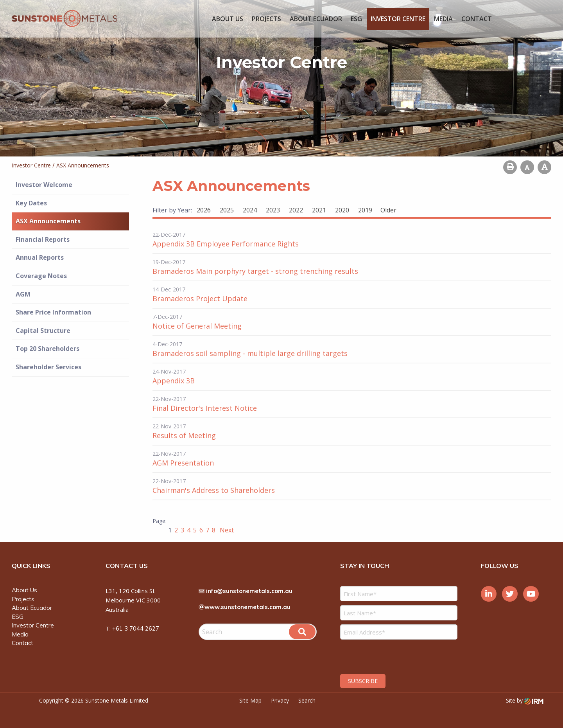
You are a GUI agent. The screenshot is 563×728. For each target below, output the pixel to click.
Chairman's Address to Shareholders (214, 490)
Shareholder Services (48, 367)
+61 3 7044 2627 (136, 628)
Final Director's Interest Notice (205, 408)
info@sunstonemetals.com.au (249, 591)
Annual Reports (40, 257)
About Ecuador (316, 19)
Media (443, 19)
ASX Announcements (48, 221)
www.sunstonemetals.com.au (247, 607)
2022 (296, 210)
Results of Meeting (184, 435)
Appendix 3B (174, 381)
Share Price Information (53, 312)
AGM (23, 294)
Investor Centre (398, 19)
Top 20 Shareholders (48, 349)
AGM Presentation (183, 463)
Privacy (280, 700)
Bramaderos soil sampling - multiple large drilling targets (250, 353)
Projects (266, 19)
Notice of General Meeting (197, 326)
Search (307, 700)
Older (388, 210)
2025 (227, 210)
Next (226, 530)
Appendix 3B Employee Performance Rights (226, 244)
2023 (273, 210)
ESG (356, 19)
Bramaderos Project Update (200, 298)
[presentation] (388, 656)
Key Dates (31, 203)
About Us (228, 19)
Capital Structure (43, 331)
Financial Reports (43, 239)
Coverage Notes (41, 276)
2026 (204, 210)
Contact (477, 19)
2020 (342, 210)
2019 (365, 210)
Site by (525, 700)
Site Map (250, 700)
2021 (319, 210)
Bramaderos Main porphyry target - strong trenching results (255, 271)
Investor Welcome (44, 185)
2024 (250, 210)
